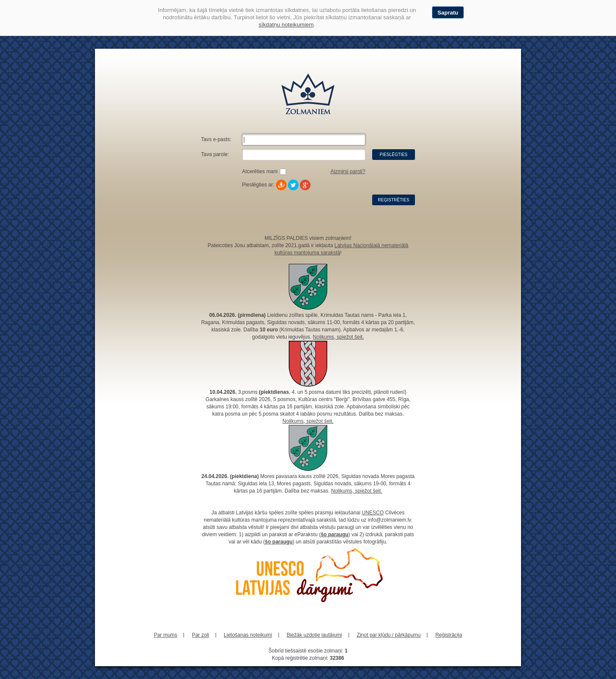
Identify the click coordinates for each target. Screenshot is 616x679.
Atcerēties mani (260, 171)
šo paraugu (335, 534)
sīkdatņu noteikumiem (286, 25)
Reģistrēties (393, 200)
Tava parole (214, 154)
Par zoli (201, 635)
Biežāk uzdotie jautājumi (314, 635)
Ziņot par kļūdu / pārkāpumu (389, 635)
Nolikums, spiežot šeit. (338, 337)
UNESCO (373, 513)
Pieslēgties (393, 155)
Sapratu (448, 13)
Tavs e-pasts (215, 139)
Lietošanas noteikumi (248, 635)
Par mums (166, 635)
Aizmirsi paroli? (348, 171)
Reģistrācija (449, 635)
